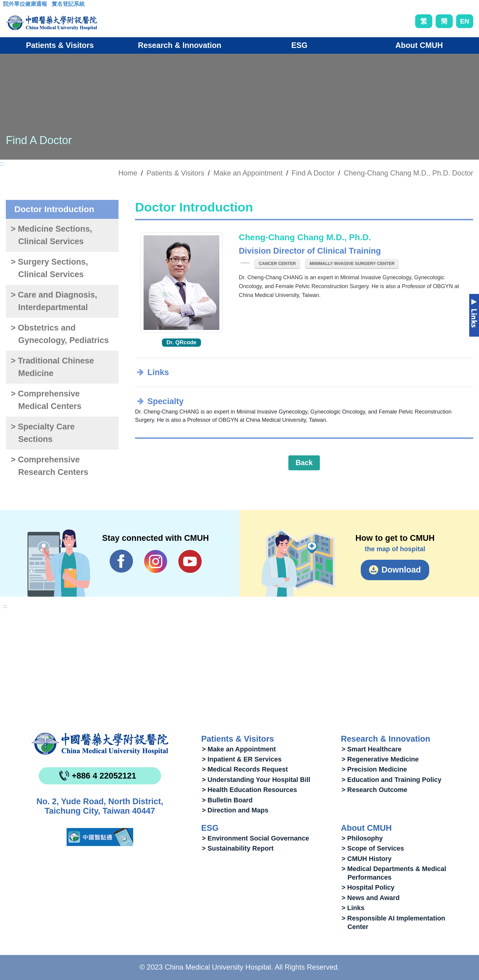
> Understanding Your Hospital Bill (256, 780)
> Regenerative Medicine (380, 759)
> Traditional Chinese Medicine (52, 367)
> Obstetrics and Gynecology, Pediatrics (60, 334)
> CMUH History (367, 859)
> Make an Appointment (239, 749)
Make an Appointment (248, 173)
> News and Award (371, 898)
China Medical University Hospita (100, 744)
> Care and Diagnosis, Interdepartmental (54, 301)
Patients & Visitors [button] (60, 45)
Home (128, 173)
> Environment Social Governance (256, 838)
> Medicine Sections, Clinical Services (51, 235)
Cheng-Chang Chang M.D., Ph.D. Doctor (408, 173)
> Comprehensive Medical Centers (46, 400)
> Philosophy (362, 838)
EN (465, 21)
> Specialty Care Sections (43, 433)
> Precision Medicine (374, 769)
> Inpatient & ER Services (242, 759)
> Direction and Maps (235, 810)
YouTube (190, 561)
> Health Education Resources (249, 790)
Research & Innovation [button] (180, 45)
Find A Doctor (313, 173)
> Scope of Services (373, 848)
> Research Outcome (374, 790)
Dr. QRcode (181, 342)
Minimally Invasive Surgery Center (352, 263)
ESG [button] (299, 45)
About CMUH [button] (419, 45)
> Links (353, 908)
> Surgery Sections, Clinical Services (49, 268)
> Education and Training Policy (391, 780)
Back (304, 463)
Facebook (121, 561)
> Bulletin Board (227, 800)
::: (8, 6)
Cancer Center (277, 263)
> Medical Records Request (245, 769)
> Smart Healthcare (371, 749)
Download (401, 570)
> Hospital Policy (368, 887)
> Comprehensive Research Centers (49, 466)
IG (156, 561)
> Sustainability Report (238, 848)
